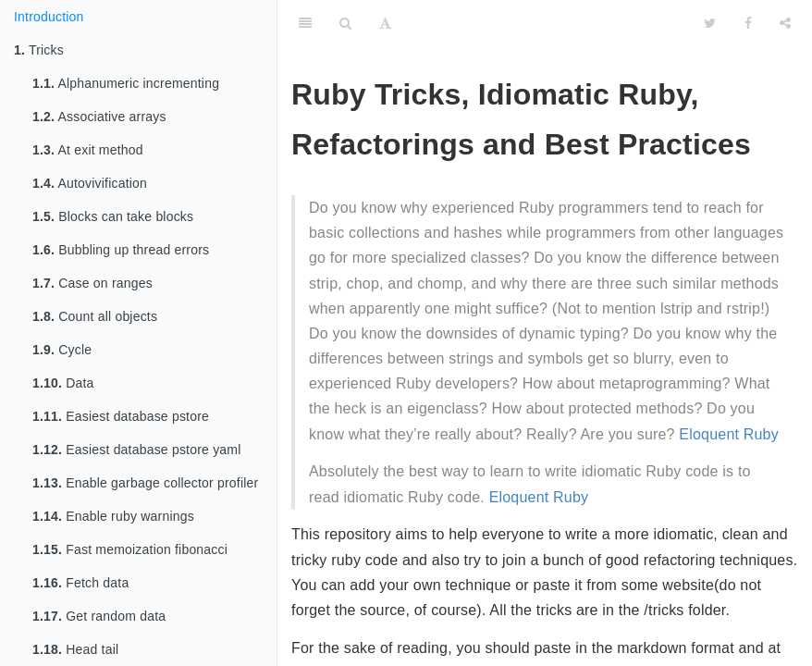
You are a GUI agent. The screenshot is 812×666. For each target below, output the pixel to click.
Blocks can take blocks (113, 216)
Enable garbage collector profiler (145, 483)
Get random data (99, 616)
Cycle (62, 350)
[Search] (345, 23)
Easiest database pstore (121, 416)
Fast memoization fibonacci (130, 549)
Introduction (49, 17)
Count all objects (95, 316)
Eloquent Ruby (729, 434)
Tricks (39, 50)
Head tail (75, 649)
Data (63, 383)
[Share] (785, 23)
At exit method (88, 150)
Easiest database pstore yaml (137, 450)
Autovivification (90, 183)
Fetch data (80, 583)
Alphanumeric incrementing (126, 83)
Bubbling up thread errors (121, 250)
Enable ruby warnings (113, 516)
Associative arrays (99, 117)
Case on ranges (92, 283)
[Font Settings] (385, 23)
